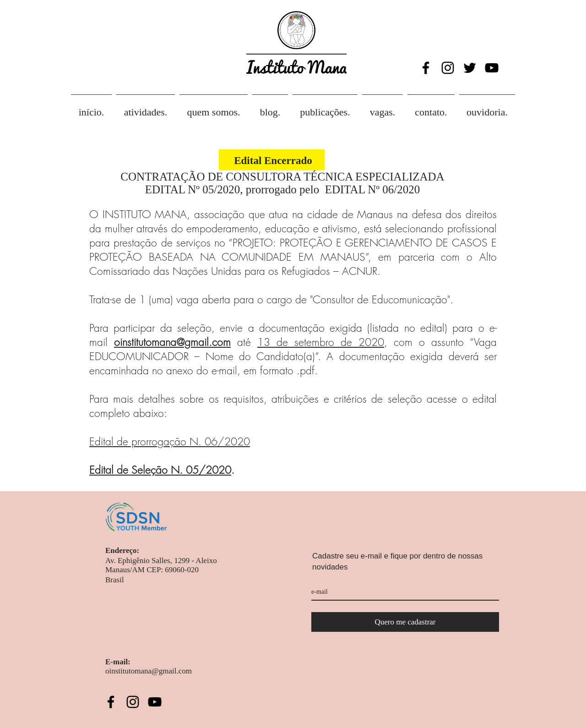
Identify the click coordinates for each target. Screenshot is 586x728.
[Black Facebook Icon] (426, 68)
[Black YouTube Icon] (492, 68)
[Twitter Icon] (470, 68)
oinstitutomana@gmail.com (172, 342)
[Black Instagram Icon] (448, 68)
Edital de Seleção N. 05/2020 (160, 470)
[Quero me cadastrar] (405, 622)
